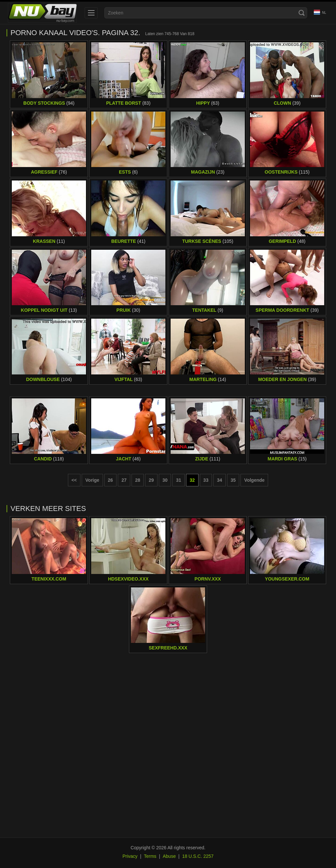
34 (220, 480)
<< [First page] (74, 480)
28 (138, 480)
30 (165, 480)
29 (151, 480)
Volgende (254, 480)
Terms (150, 856)
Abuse (169, 856)
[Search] (302, 13)
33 (206, 480)
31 (178, 480)
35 (233, 480)
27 (124, 480)
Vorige (92, 480)
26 (111, 480)
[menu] (91, 13)
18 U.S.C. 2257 (198, 856)
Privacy (130, 856)
